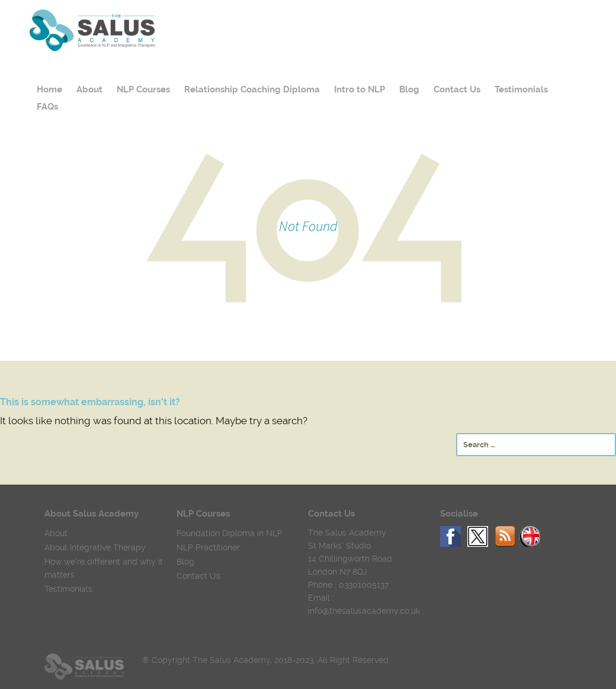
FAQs (47, 107)
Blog (409, 89)
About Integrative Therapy (95, 547)
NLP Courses (143, 89)
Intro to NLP (360, 89)
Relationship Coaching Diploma (252, 89)
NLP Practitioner (208, 547)
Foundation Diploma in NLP (230, 533)
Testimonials (521, 89)
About (89, 89)
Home (49, 89)
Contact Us (457, 89)
